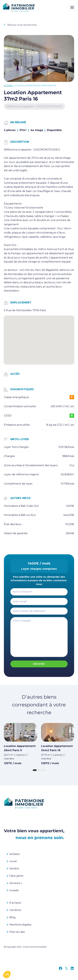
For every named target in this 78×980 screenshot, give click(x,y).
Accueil (8, 86)
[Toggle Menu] (72, 7)
